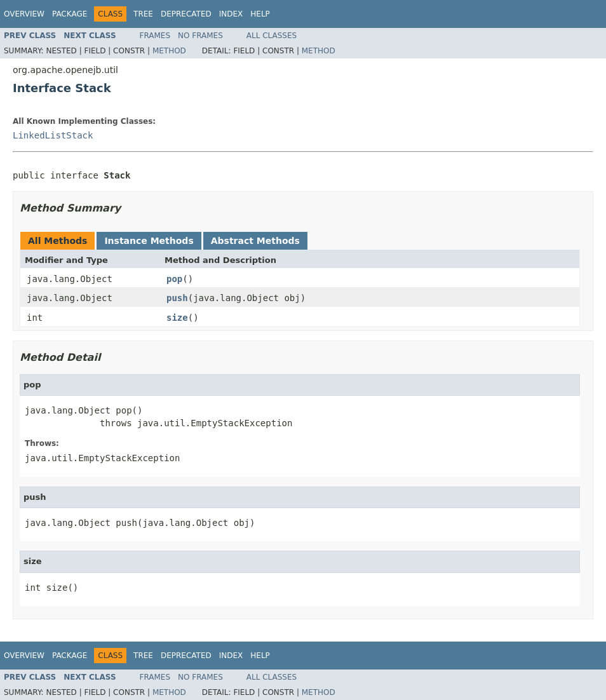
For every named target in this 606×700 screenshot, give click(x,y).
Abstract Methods (255, 241)
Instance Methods (149, 241)
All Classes (272, 36)
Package (70, 14)
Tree (143, 14)
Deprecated (186, 14)
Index (231, 14)
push (177, 298)
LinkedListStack (53, 135)
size (177, 318)
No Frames (200, 36)
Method (169, 51)
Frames (155, 36)
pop (174, 279)
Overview (24, 14)
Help (260, 14)
